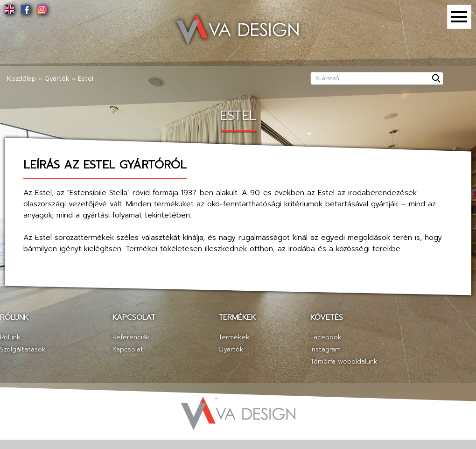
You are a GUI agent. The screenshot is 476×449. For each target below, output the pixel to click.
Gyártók (57, 79)
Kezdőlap (21, 79)
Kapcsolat (128, 349)
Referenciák (131, 337)
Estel (86, 79)
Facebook (326, 337)
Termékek (234, 337)
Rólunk (10, 337)
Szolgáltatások (23, 349)
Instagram (325, 349)
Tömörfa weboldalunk (344, 361)
